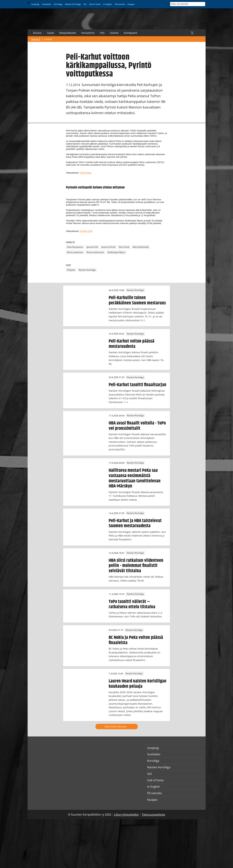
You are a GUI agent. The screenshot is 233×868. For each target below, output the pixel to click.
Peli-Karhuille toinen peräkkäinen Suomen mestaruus (137, 300)
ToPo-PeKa (86, 173)
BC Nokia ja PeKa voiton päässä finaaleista (136, 640)
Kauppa (131, 4)
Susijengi (35, 4)
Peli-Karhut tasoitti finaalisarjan (138, 385)
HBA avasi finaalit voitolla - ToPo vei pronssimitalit (137, 426)
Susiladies (47, 4)
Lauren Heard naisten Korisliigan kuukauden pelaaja (138, 684)
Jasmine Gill (92, 247)
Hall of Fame (95, 4)
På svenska (120, 4)
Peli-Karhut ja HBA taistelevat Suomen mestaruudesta (135, 523)
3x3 (85, 4)
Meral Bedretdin (141, 247)
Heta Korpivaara (75, 247)
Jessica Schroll (108, 247)
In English (108, 4)
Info (102, 33)
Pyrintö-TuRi (86, 231)
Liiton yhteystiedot (126, 815)
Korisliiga (58, 4)
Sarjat (51, 33)
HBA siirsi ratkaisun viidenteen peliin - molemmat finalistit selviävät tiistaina (136, 566)
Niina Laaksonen (75, 252)
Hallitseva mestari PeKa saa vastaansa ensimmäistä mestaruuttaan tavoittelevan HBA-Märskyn (135, 478)
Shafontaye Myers (116, 252)
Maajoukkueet (68, 33)
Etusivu (37, 33)
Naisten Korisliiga (73, 4)
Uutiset (114, 33)
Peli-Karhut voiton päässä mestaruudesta (132, 344)
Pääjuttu (71, 270)
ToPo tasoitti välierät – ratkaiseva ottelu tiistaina (132, 604)
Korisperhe (88, 33)
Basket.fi (36, 39)
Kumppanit (130, 33)
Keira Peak (124, 247)
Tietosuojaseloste (153, 815)
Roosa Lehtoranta (95, 252)
